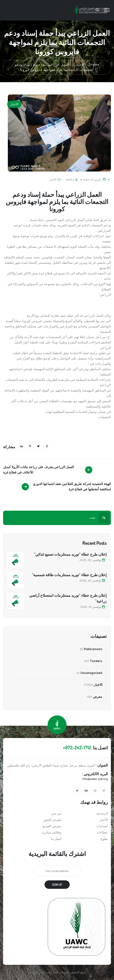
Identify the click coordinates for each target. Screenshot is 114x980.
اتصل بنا (56, 839)
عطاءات (102, 833)
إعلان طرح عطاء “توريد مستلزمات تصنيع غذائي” (70, 554)
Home (95, 65)
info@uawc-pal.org (95, 779)
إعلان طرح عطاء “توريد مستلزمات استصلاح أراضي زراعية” (68, 598)
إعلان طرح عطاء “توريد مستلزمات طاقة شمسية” (69, 575)
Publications (93, 649)
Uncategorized (91, 673)
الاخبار (14, 104)
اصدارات (102, 826)
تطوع (104, 839)
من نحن (56, 814)
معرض (98, 697)
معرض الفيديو (52, 826)
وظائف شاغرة (52, 833)
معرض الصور (52, 820)
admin (70, 180)
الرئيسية (102, 814)
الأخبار (104, 820)
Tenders (96, 661)
